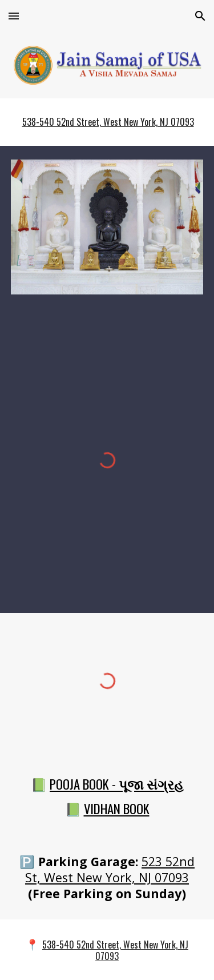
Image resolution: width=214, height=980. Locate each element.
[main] (107, 122)
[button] (14, 16)
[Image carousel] (107, 227)
